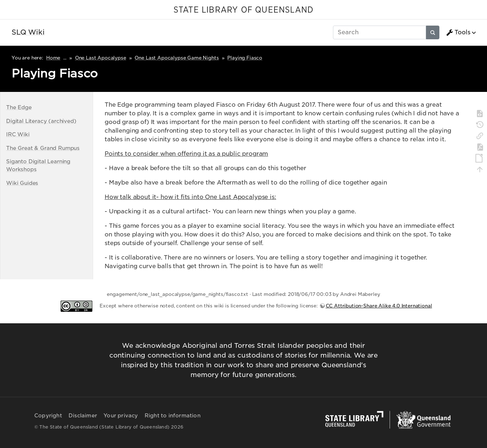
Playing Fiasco (245, 58)
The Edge (19, 107)
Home (53, 58)
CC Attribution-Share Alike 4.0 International (379, 306)
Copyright (48, 416)
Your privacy (121, 416)
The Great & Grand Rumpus (43, 148)
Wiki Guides (22, 183)
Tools (458, 32)
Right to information (173, 416)
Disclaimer (83, 416)
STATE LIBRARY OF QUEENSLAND (243, 10)
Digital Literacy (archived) (41, 121)
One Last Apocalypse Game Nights (177, 58)
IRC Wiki (18, 134)
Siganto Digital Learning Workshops (38, 165)
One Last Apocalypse (101, 58)
